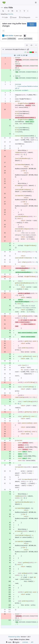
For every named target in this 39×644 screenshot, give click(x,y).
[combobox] (27, 45)
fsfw (11, 8)
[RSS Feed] (3, 11)
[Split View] (31, 45)
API (32, 642)
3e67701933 (28, 39)
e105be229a (12, 39)
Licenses (25, 642)
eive (6, 8)
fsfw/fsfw (11, 14)
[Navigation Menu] (36, 2)
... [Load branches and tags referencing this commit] (3, 31)
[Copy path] (28, 49)
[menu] (36, 45)
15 (12, 11)
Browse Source (32, 24)
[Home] (4, 3)
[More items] (37, 17)
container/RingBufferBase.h (16, 50)
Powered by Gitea (14, 637)
